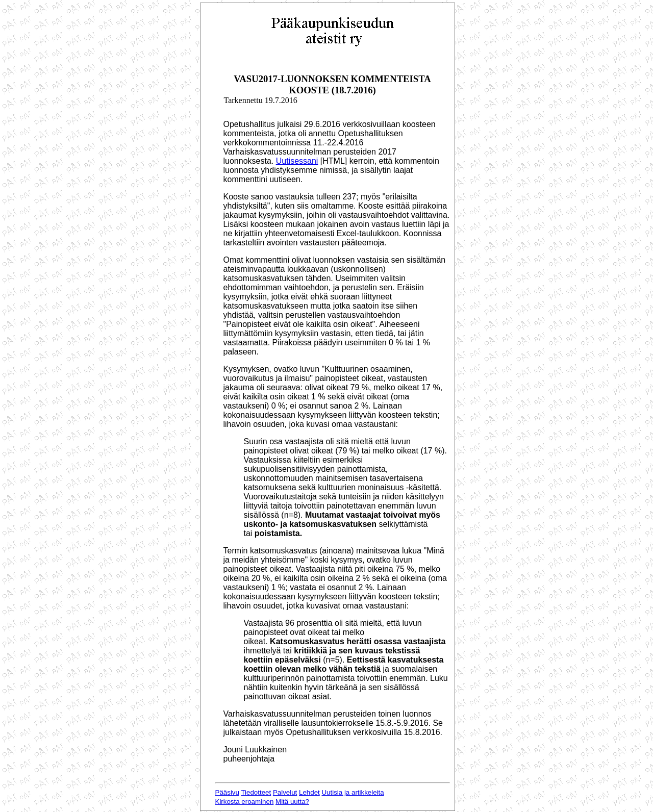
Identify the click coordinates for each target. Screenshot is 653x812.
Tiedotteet (256, 792)
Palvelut (285, 792)
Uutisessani (297, 161)
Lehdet (309, 792)
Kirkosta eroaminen (245, 802)
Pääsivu (227, 792)
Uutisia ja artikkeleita (353, 792)
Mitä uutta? (292, 802)
